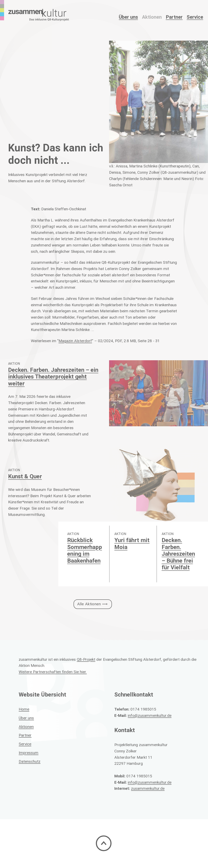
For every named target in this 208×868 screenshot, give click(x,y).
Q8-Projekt (86, 659)
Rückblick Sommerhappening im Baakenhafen (85, 550)
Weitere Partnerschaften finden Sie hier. (53, 672)
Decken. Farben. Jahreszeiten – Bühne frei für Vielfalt (178, 554)
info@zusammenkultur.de (150, 715)
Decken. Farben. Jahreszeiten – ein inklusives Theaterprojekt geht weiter (53, 377)
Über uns (26, 718)
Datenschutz (30, 761)
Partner (174, 17)
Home (24, 709)
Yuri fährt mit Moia (132, 544)
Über (128, 17)
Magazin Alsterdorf (75, 341)
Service (195, 17)
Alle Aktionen (89, 604)
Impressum (29, 753)
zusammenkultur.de (148, 788)
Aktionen (152, 17)
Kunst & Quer (25, 476)
